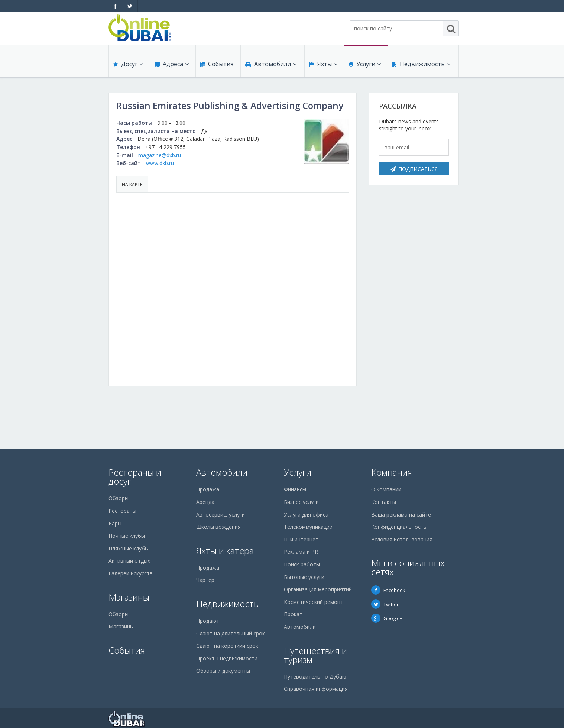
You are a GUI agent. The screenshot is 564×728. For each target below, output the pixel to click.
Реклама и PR (301, 552)
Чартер (205, 580)
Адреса (172, 64)
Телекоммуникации (308, 527)
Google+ (387, 618)
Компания (392, 472)
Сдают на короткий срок (227, 646)
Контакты (384, 502)
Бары (115, 523)
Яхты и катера (225, 551)
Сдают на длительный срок (231, 633)
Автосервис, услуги (221, 515)
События (217, 64)
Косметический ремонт (314, 602)
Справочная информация (316, 689)
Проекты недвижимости (227, 658)
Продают (208, 621)
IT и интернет (301, 539)
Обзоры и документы (223, 671)
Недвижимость (421, 64)
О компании (386, 489)
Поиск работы (302, 564)
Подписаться (414, 169)
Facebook (388, 590)
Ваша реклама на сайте (401, 515)
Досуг (128, 64)
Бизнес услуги (301, 502)
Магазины (129, 597)
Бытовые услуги (304, 577)
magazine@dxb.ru (160, 155)
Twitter (385, 604)
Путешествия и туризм (315, 655)
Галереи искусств (131, 573)
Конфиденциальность (399, 527)
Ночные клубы (127, 536)
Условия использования (402, 539)
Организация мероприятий (318, 589)
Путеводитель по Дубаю (315, 677)
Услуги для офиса (306, 515)
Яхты (323, 64)
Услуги (365, 64)
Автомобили (271, 64)
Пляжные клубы (129, 548)
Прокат (293, 614)
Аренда (205, 502)
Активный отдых (129, 561)
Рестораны (122, 511)
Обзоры (119, 498)
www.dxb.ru (160, 163)
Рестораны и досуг (135, 477)
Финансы (295, 489)
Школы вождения (218, 527)
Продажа (208, 489)
